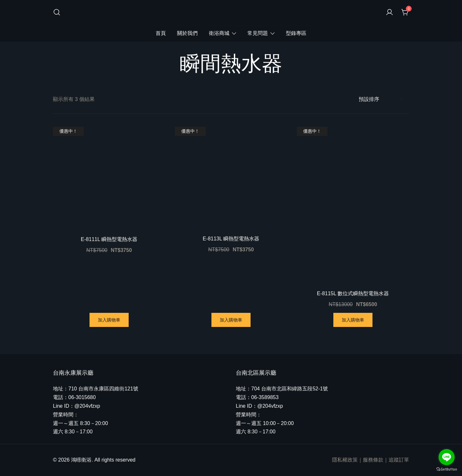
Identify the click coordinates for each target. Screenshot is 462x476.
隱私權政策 (345, 460)
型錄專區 (296, 33)
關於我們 (187, 33)
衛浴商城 (219, 33)
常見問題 (258, 33)
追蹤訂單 (399, 460)
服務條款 (373, 460)
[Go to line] (447, 457)
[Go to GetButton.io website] (447, 469)
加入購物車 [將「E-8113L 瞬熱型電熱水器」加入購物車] (231, 320)
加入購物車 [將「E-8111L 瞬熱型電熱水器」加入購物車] (109, 320)
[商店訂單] (381, 100)
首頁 (161, 33)
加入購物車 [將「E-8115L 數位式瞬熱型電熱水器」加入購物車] (353, 320)
